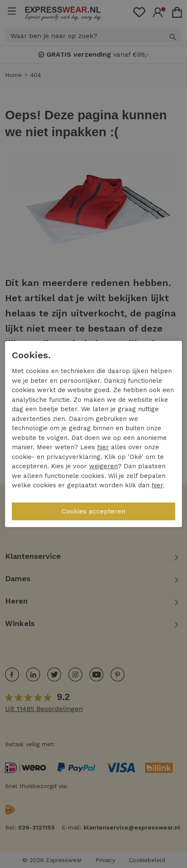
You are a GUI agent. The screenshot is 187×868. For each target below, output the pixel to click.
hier (103, 447)
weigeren (103, 466)
